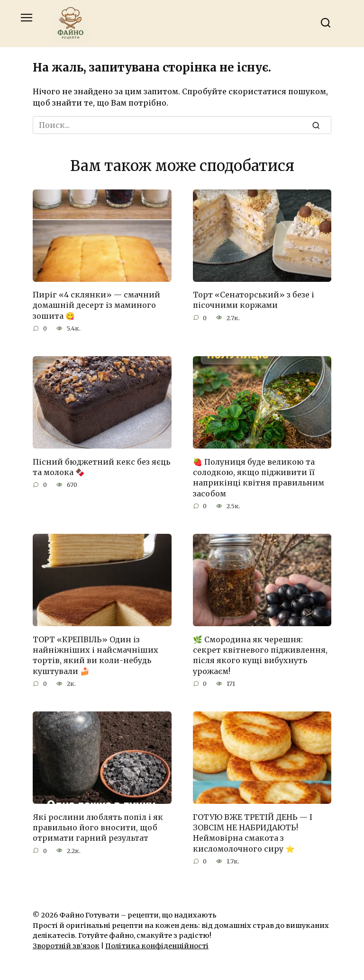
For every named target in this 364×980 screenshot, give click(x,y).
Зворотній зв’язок (66, 946)
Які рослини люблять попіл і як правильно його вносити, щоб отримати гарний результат (98, 827)
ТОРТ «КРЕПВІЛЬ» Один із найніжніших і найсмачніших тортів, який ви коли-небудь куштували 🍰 (96, 655)
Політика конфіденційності (157, 946)
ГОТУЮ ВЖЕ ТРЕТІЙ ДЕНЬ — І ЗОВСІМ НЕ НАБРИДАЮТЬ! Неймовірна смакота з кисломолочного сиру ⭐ (253, 832)
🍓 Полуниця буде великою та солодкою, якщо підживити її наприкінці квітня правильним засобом (259, 477)
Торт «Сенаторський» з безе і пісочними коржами (254, 300)
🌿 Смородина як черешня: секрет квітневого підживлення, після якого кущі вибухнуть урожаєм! (260, 655)
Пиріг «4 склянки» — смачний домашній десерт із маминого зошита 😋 (96, 305)
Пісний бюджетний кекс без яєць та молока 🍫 (101, 467)
